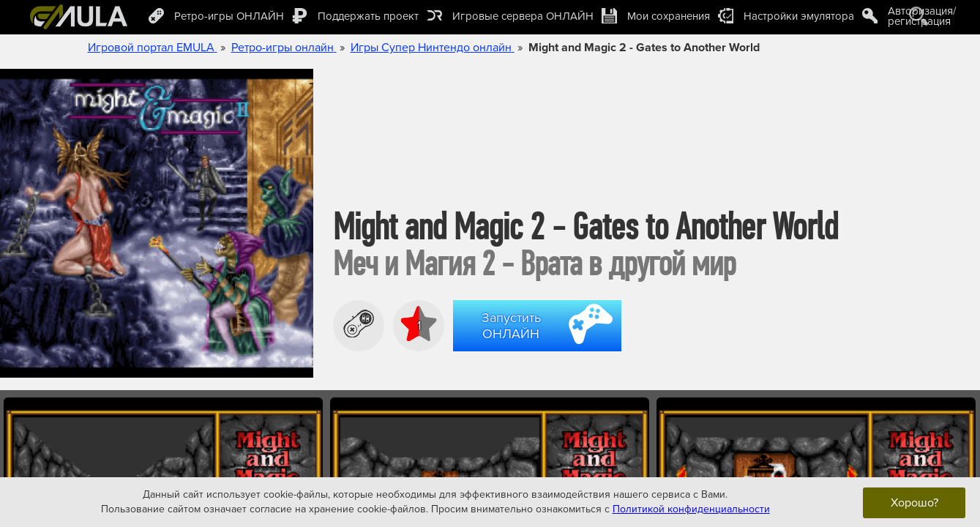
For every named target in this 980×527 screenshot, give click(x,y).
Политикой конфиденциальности (691, 509)
